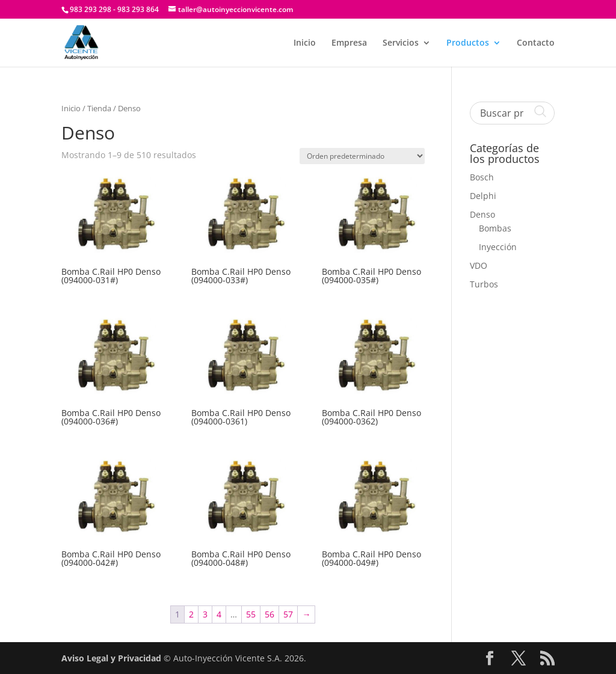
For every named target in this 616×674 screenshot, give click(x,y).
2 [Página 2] (191, 614)
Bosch (482, 177)
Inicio (305, 43)
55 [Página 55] (251, 614)
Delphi (483, 196)
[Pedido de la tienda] (362, 156)
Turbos (484, 284)
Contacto (536, 43)
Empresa (349, 43)
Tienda (99, 108)
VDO (479, 265)
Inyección (498, 247)
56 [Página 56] (269, 614)
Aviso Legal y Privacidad (111, 658)
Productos (468, 43)
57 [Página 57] (288, 614)
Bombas (495, 228)
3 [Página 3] (205, 614)
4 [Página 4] (219, 614)
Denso (482, 214)
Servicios (401, 43)
